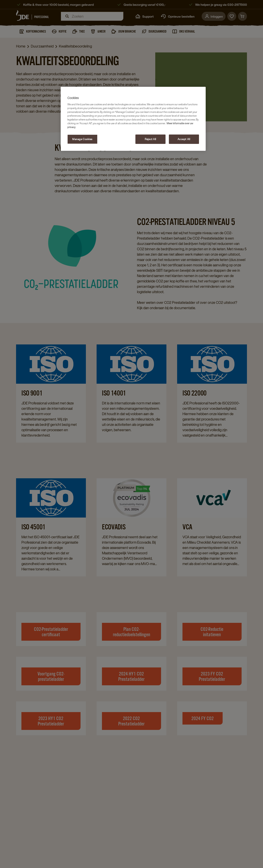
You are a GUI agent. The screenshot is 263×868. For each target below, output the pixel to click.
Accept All (184, 139)
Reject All (150, 139)
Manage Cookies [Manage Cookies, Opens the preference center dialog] (82, 139)
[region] (133, 119)
